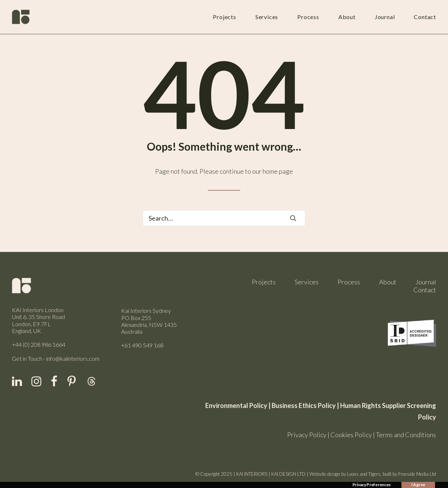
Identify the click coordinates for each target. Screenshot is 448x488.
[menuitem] (231, 17)
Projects (224, 17)
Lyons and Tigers (364, 474)
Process (308, 17)
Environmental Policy (236, 405)
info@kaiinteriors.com (73, 358)
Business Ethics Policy (304, 405)
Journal (385, 17)
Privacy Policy (307, 435)
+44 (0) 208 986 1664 (39, 344)
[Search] (224, 218)
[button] (293, 218)
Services (267, 17)
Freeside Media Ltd (417, 474)
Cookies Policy (351, 435)
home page (278, 171)
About (347, 17)
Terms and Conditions (406, 435)
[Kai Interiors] (21, 17)
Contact (425, 17)
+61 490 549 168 (142, 345)
